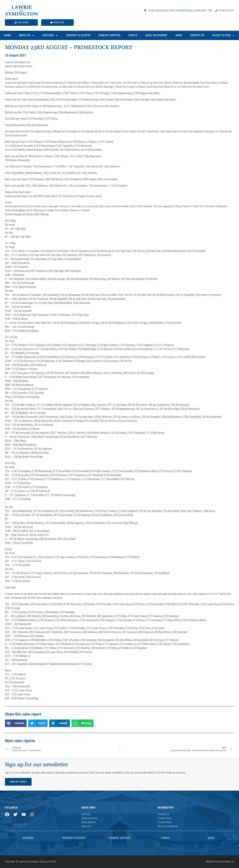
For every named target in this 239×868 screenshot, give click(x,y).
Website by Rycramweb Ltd (220, 862)
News (179, 35)
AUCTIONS (28, 838)
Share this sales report (23, 714)
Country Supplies (109, 35)
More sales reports (20, 741)
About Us (27, 35)
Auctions (50, 35)
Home (7, 35)
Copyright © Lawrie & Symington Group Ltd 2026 (31, 862)
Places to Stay (224, 35)
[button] (16, 723)
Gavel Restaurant (156, 35)
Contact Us (197, 35)
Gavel (211, 838)
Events (133, 35)
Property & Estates (78, 35)
